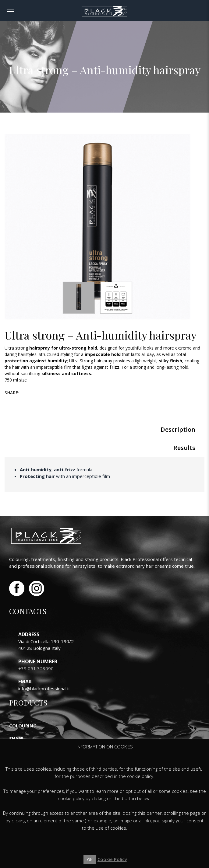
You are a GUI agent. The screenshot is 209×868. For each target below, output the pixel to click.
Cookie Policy (112, 859)
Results (184, 448)
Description (178, 429)
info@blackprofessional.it (44, 688)
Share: (12, 393)
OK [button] (90, 859)
